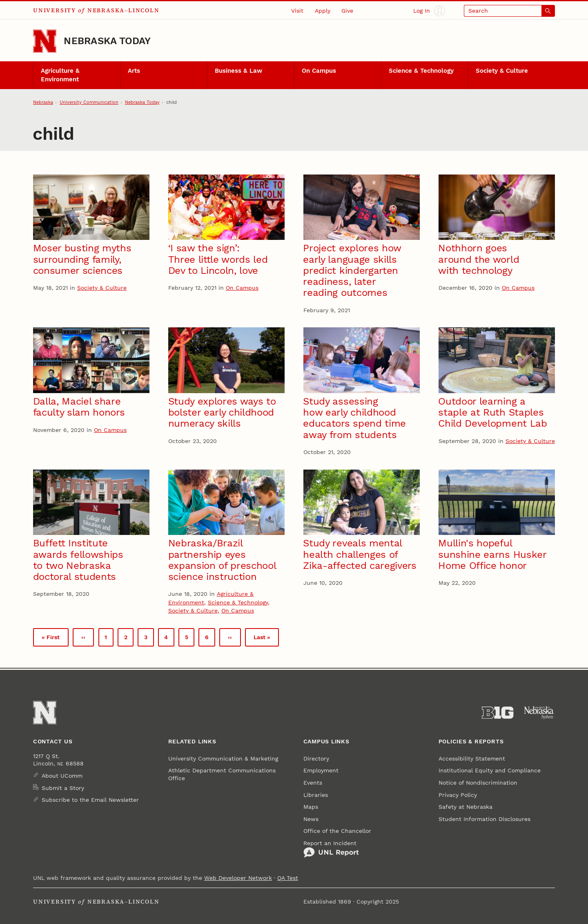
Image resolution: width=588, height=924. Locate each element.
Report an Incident (331, 849)
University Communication (89, 102)
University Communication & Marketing (223, 758)
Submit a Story (63, 788)
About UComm (62, 776)
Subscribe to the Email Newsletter (90, 800)
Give (347, 11)
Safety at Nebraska (465, 807)
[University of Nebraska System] (539, 713)
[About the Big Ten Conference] (498, 713)
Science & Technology (421, 71)
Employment (321, 770)
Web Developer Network (238, 878)
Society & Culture (502, 71)
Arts (134, 71)
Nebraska (43, 102)
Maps (311, 807)
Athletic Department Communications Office (222, 774)
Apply (323, 11)
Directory (316, 758)
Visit (297, 11)
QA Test (288, 878)
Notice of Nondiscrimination (478, 783)
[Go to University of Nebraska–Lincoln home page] (45, 41)
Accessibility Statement (472, 758)
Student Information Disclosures (484, 819)
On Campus (319, 71)
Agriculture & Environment (60, 75)
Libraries (316, 795)
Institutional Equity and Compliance (490, 770)
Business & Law (238, 71)
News (311, 819)
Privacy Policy (458, 795)
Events (313, 783)
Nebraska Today (107, 41)
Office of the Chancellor (337, 831)
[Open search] (509, 11)
